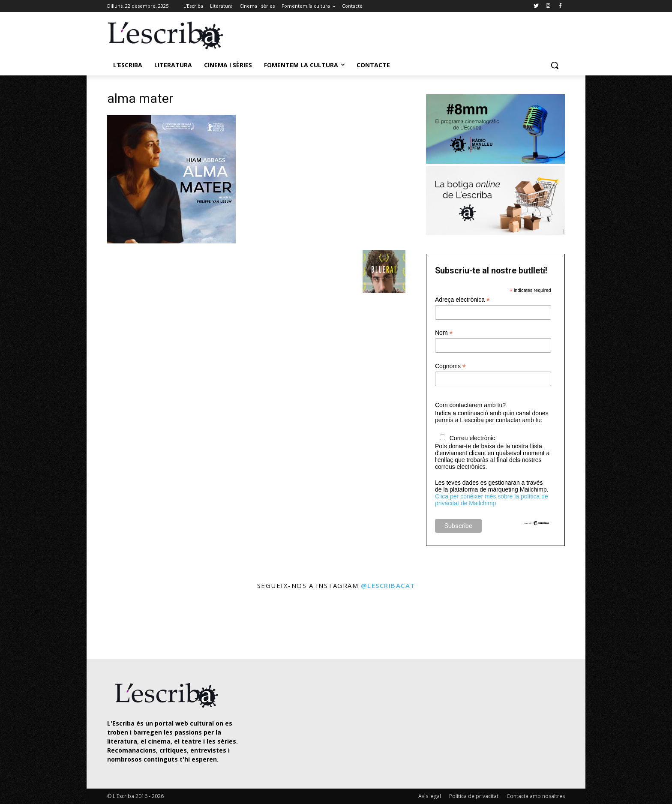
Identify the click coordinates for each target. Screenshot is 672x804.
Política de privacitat (474, 796)
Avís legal (430, 796)
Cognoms (450, 366)
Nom (444, 333)
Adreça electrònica (462, 300)
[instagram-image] (116, 625)
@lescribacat (388, 585)
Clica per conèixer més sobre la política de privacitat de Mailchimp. (492, 500)
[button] (555, 65)
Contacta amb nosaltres (536, 796)
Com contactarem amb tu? (470, 405)
